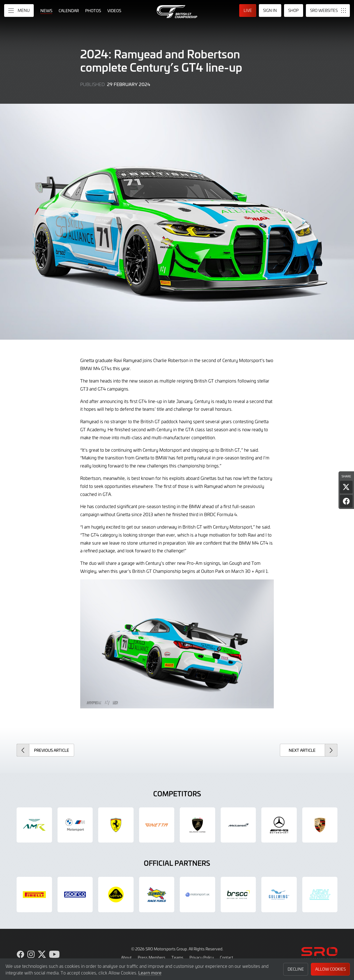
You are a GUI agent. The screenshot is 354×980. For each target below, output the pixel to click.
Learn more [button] (150, 973)
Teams (177, 957)
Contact (227, 957)
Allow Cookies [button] (330, 969)
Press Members (152, 957)
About (126, 957)
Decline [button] (296, 969)
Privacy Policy (202, 957)
